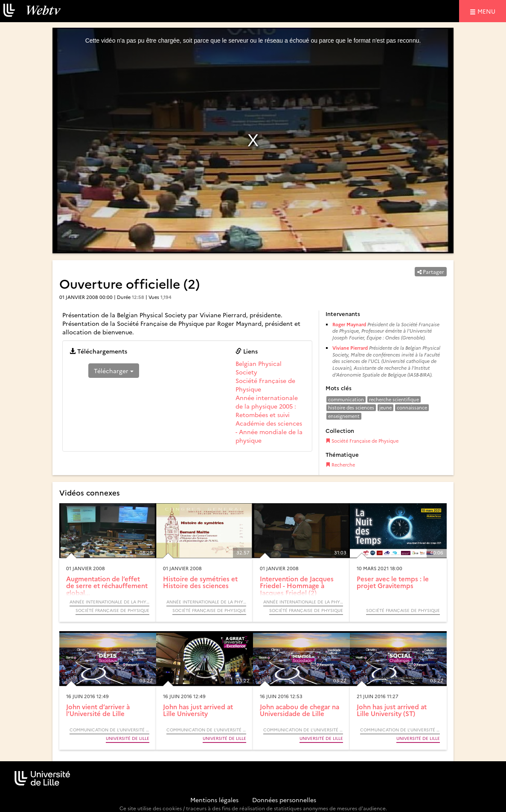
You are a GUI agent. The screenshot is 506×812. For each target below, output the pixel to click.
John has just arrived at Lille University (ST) (392, 710)
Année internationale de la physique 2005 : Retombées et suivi (267, 406)
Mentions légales (214, 800)
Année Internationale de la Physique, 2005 (109, 602)
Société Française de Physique (362, 441)
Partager (431, 271)
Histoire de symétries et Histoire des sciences (200, 582)
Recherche (340, 465)
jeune (385, 407)
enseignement (344, 416)
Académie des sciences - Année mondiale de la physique (269, 432)
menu (488, 11)
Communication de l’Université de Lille (109, 730)
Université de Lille (128, 738)
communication (346, 399)
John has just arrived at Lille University (198, 710)
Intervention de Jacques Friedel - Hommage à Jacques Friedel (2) (297, 586)
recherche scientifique (394, 399)
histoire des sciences (351, 407)
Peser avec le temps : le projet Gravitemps (393, 582)
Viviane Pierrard (350, 348)
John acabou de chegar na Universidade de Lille (300, 710)
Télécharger (114, 371)
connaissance (412, 407)
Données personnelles (284, 800)
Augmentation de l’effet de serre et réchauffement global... (107, 586)
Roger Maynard (349, 324)
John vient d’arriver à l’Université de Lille (98, 710)
